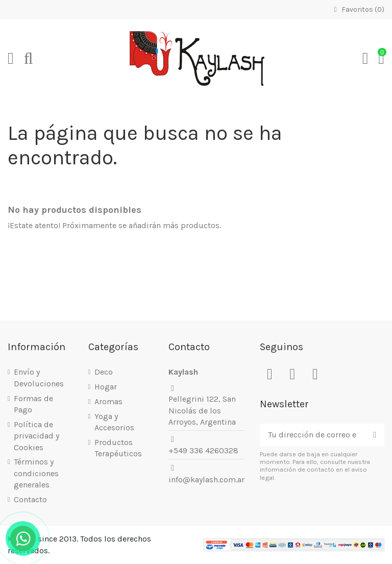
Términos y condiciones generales (36, 473)
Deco (104, 372)
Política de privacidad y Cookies (36, 436)
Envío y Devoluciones (39, 377)
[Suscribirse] (375, 435)
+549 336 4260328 (203, 450)
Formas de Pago (33, 404)
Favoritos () (358, 9)
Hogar (106, 387)
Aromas (108, 401)
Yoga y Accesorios (114, 422)
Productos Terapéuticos (118, 448)
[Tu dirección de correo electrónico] (312, 435)
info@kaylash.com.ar (206, 480)
